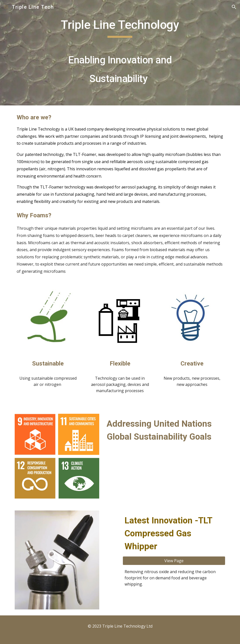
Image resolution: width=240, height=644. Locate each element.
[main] (120, 53)
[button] (6, 7)
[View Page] (174, 561)
